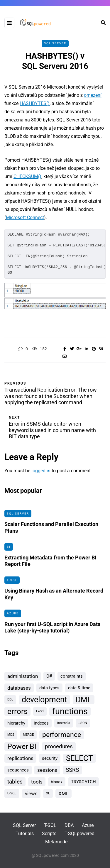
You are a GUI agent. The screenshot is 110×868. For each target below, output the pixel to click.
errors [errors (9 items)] (17, 711)
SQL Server (55, 43)
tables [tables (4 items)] (15, 782)
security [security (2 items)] (50, 758)
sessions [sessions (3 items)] (47, 770)
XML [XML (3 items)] (64, 793)
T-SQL (12, 582)
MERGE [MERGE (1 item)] (28, 735)
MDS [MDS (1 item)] (11, 735)
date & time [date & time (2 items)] (79, 688)
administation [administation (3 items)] (23, 676)
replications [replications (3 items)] (20, 758)
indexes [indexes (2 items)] (41, 723)
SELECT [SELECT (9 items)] (79, 758)
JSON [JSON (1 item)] (83, 723)
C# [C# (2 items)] (49, 676)
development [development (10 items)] (44, 700)
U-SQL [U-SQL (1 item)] (12, 793)
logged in (41, 471)
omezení (93, 95)
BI (9, 549)
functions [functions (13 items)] (70, 711)
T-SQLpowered (79, 834)
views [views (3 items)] (31, 793)
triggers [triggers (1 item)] (57, 782)
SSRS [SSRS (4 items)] (72, 770)
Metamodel (57, 842)
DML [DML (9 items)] (84, 700)
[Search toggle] (101, 23)
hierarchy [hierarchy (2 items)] (16, 723)
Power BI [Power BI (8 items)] (22, 746)
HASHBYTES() (35, 103)
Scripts (49, 834)
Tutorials (25, 834)
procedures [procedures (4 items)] (59, 746)
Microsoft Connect (25, 218)
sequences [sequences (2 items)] (18, 770)
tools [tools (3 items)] (37, 782)
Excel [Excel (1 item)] (40, 711)
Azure (13, 616)
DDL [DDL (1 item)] (10, 699)
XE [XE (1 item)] (48, 793)
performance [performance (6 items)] (62, 735)
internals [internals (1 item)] (64, 723)
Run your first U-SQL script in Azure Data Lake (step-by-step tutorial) (53, 630)
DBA (69, 825)
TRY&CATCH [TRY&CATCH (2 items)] (83, 782)
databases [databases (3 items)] (19, 688)
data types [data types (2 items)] (49, 688)
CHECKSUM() (27, 176)
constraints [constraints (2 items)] (72, 676)
